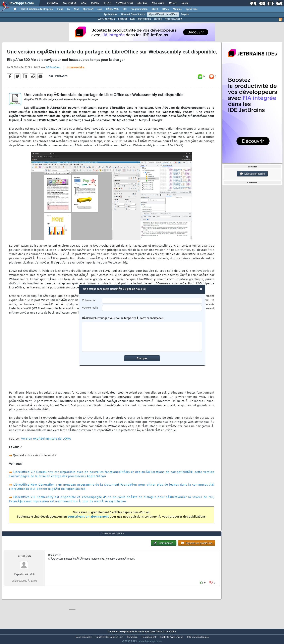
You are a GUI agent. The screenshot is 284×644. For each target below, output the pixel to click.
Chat (107, 3)
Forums (52, 3)
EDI (125, 9)
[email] (152, 308)
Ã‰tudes (158, 3)
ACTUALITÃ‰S (106, 19)
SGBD (155, 9)
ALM (76, 9)
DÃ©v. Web (112, 9)
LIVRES (158, 19)
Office (165, 9)
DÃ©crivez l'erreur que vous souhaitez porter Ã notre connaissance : (142, 334)
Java (100, 9)
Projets (185, 14)
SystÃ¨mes (192, 9)
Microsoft (88, 9)
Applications (110, 14)
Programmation (139, 9)
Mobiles (177, 9)
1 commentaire (75, 70)
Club (185, 3)
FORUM (122, 19)
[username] (152, 301)
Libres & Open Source (133, 14)
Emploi (142, 3)
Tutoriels (70, 3)
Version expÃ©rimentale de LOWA (46, 441)
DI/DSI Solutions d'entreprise (37, 9)
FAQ (84, 3)
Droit (173, 3)
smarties (24, 563)
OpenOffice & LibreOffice (163, 14)
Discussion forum (252, 174)
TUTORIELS (144, 19)
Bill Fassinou (53, 70)
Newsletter (124, 3)
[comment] (142, 337)
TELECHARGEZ (174, 19)
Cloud (60, 9)
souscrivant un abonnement (88, 519)
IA (68, 9)
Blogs (95, 3)
